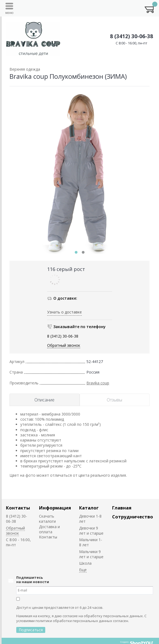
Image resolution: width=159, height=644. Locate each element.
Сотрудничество (133, 517)
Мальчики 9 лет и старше (91, 554)
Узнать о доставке (64, 312)
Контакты (18, 508)
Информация (55, 508)
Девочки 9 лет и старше (91, 531)
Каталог (89, 508)
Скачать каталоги (47, 519)
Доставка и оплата (49, 529)
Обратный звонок (64, 345)
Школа (85, 563)
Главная (122, 508)
